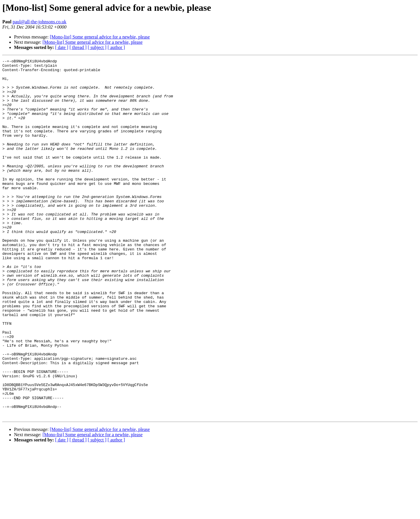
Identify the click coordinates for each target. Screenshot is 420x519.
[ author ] (116, 47)
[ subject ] (97, 47)
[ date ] (62, 47)
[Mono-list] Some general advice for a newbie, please (100, 37)
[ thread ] (78, 47)
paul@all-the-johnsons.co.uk (39, 22)
